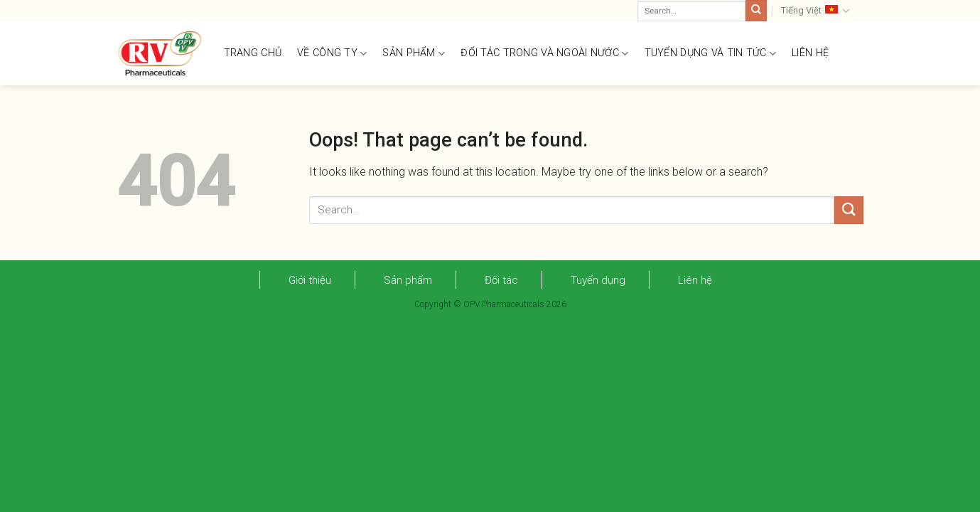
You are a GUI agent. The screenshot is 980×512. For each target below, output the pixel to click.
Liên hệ (695, 280)
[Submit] (756, 11)
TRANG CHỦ (253, 53)
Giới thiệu (310, 280)
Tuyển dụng (598, 280)
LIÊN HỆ (810, 53)
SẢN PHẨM (414, 54)
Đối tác (501, 280)
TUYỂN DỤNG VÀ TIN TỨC (711, 54)
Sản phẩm (408, 280)
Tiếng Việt (815, 11)
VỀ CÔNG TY (332, 54)
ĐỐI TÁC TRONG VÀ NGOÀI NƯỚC (544, 54)
